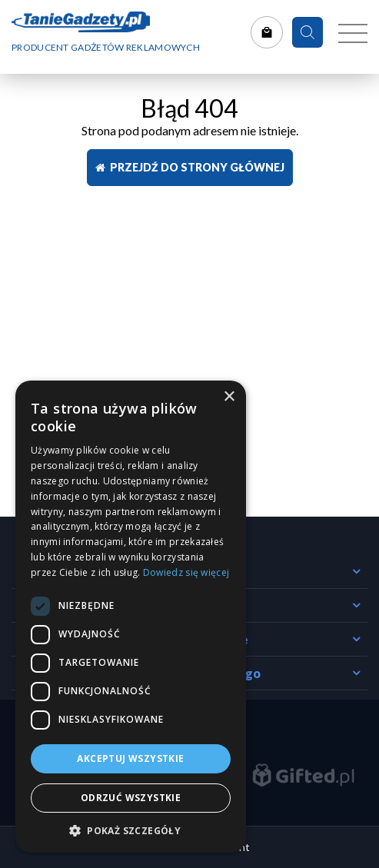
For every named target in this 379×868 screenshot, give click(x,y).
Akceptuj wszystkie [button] (130, 758)
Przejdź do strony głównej (190, 167)
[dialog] (131, 617)
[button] (131, 830)
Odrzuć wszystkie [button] (131, 798)
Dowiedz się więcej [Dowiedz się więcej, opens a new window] (186, 572)
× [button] (229, 397)
